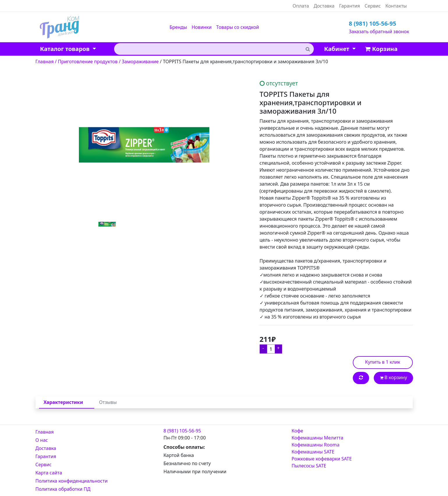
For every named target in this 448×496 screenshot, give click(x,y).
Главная (45, 432)
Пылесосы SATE (309, 466)
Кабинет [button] (338, 49)
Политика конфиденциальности (72, 481)
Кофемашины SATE (313, 452)
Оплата (301, 6)
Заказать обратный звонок (379, 31)
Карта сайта (49, 473)
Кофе (298, 431)
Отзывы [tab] (108, 402)
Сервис (373, 6)
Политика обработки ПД (63, 489)
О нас (42, 440)
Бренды (178, 27)
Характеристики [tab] (63, 402)
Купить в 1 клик (383, 362)
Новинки (202, 27)
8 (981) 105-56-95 (372, 23)
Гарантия (349, 6)
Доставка (324, 6)
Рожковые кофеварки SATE (322, 459)
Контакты (396, 6)
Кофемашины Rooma (316, 445)
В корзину (394, 377)
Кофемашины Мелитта (318, 438)
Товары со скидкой (238, 27)
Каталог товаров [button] (66, 49)
